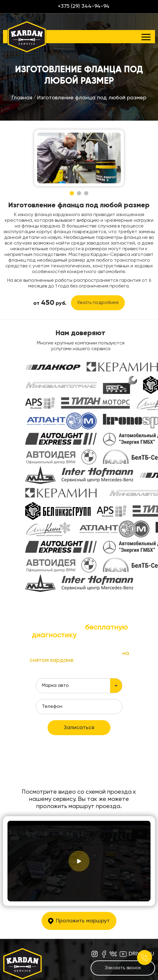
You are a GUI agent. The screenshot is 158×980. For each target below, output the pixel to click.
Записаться (79, 674)
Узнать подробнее (98, 303)
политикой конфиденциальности (79, 699)
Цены (52, 970)
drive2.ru (141, 900)
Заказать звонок (123, 914)
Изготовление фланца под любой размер (92, 98)
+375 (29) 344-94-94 (84, 6)
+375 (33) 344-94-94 (96, 947)
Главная (22, 98)
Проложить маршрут (83, 867)
